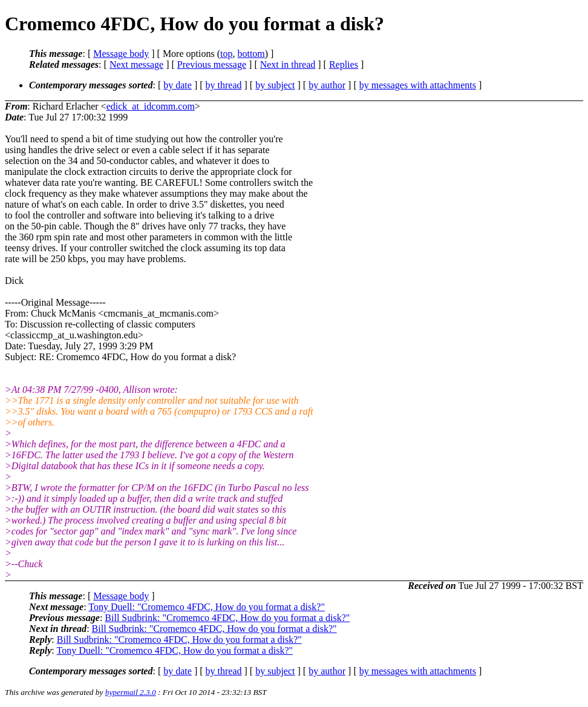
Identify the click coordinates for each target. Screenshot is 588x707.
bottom (251, 54)
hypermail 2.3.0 (131, 692)
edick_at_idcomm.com (151, 106)
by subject (275, 85)
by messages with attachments (418, 85)
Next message (136, 64)
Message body (121, 54)
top (226, 54)
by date (178, 85)
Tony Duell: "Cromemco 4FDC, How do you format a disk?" (207, 607)
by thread (224, 85)
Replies (344, 64)
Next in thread (288, 64)
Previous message (212, 64)
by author (327, 85)
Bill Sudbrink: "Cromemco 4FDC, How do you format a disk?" (227, 618)
